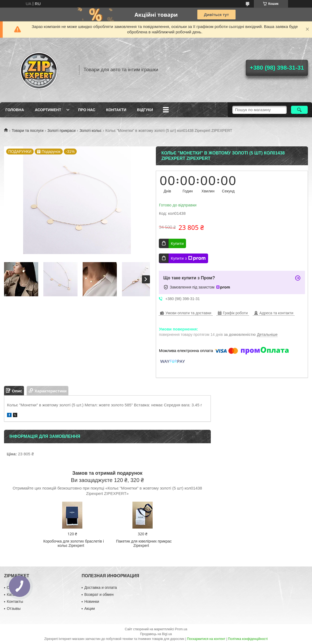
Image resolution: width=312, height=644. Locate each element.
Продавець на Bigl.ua (156, 634)
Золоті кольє (90, 131)
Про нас (87, 110)
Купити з (188, 258)
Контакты (15, 601)
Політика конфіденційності (248, 639)
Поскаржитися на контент (206, 639)
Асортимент (48, 110)
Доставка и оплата (101, 587)
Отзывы (14, 608)
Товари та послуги (27, 131)
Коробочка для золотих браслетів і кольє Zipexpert (74, 543)
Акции (90, 608)
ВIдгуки (145, 110)
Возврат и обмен (99, 594)
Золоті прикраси (62, 131)
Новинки (92, 601)
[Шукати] (299, 110)
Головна (15, 110)
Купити (177, 243)
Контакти (116, 110)
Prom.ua (181, 629)
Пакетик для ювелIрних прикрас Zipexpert (144, 543)
